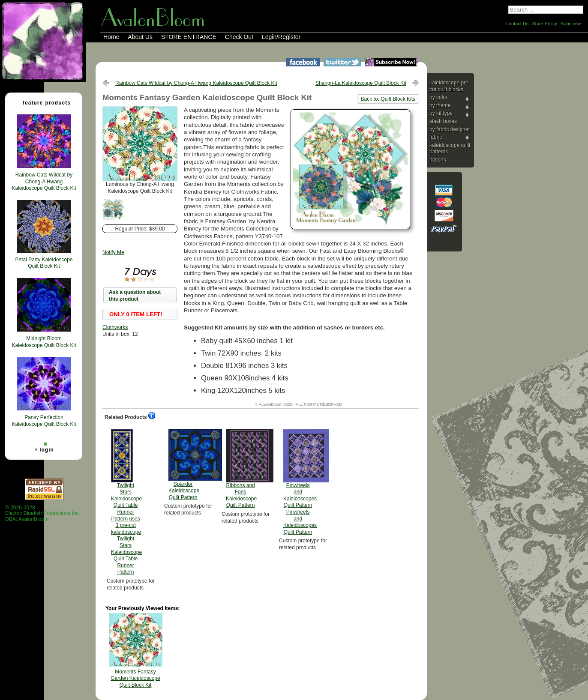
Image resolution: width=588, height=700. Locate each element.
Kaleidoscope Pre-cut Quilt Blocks (450, 86)
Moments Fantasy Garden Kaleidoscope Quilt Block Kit (135, 678)
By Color (438, 97)
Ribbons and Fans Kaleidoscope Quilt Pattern (241, 469)
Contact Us (517, 24)
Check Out (239, 37)
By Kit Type (441, 113)
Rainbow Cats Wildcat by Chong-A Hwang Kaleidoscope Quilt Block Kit (196, 83)
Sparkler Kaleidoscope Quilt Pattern (184, 465)
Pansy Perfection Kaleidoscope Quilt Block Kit (44, 421)
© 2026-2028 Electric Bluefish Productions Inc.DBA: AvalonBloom (43, 513)
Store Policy (544, 24)
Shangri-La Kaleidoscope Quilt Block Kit (361, 83)
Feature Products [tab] (43, 102)
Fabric (436, 137)
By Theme (440, 105)
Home (111, 37)
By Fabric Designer (450, 129)
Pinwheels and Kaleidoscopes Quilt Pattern (300, 482)
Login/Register (281, 37)
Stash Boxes (443, 121)
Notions (438, 160)
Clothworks (115, 327)
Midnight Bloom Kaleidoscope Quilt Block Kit (44, 342)
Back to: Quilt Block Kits (388, 99)
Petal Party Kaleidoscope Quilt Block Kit (44, 263)
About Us (140, 37)
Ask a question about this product (135, 296)
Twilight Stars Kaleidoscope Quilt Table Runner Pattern (126, 502)
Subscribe (571, 24)
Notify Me (113, 252)
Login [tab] (43, 449)
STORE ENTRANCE (189, 37)
